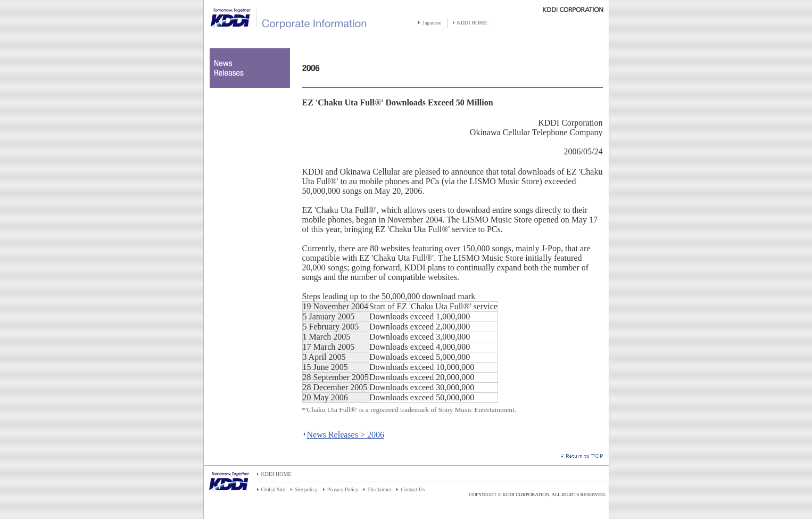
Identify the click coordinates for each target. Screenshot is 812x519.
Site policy (306, 489)
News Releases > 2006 (346, 435)
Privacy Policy (343, 489)
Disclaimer (379, 489)
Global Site (273, 489)
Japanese (432, 23)
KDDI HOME (472, 23)
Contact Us (413, 489)
